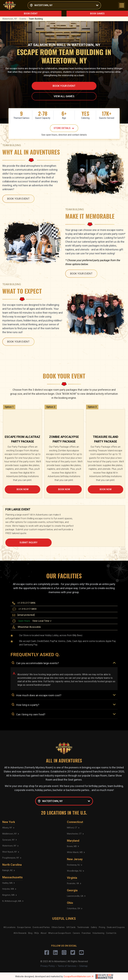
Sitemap (83, 965)
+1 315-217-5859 (27, 609)
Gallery (94, 927)
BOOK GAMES (97, 14)
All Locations (10, 927)
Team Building (36, 19)
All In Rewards (21, 932)
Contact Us (111, 932)
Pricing (102, 927)
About (44, 932)
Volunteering (98, 932)
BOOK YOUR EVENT (64, 86)
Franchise (86, 932)
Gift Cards (71, 927)
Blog (31, 932)
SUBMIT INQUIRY (28, 543)
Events (24, 19)
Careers (76, 932)
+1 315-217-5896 (26, 603)
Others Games (58, 927)
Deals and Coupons (115, 927)
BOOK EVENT (31, 14)
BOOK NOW (23, 489)
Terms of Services (67, 965)
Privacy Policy (48, 965)
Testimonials (83, 927)
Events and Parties (41, 927)
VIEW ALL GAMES (64, 96)
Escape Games (24, 927)
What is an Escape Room (60, 932)
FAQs (37, 932)
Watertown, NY (11, 19)
